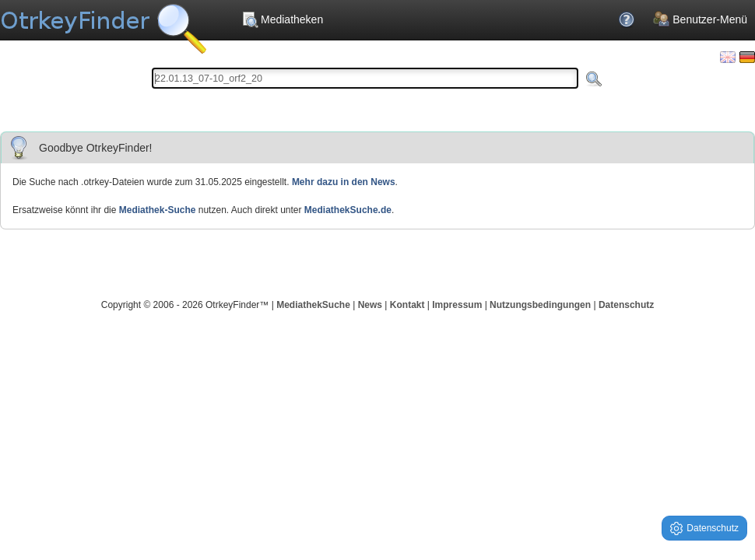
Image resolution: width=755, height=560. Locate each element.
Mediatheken (282, 19)
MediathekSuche (313, 305)
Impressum (457, 305)
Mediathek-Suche (158, 210)
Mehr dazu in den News (344, 182)
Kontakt (407, 305)
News (370, 305)
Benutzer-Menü (700, 19)
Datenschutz (626, 305)
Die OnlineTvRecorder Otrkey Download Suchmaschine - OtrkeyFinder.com (103, 23)
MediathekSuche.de (348, 210)
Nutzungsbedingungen (540, 305)
